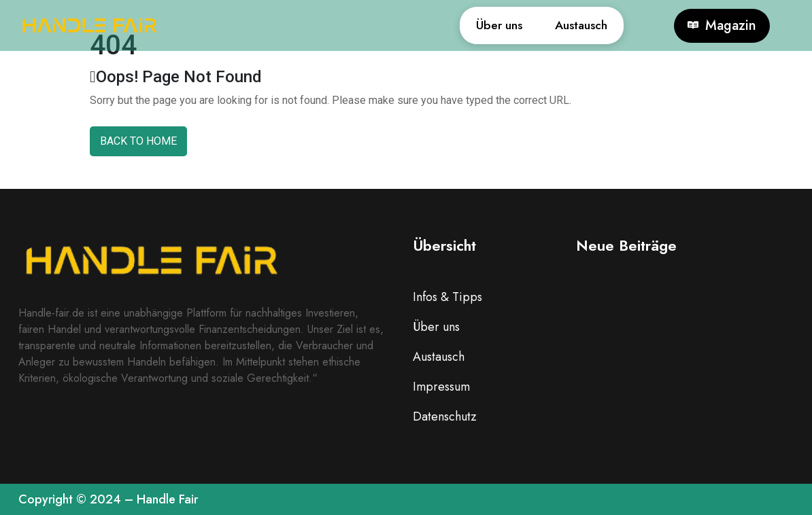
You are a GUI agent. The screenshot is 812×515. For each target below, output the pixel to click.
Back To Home (138, 141)
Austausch (573, 25)
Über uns (475, 25)
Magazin (722, 26)
